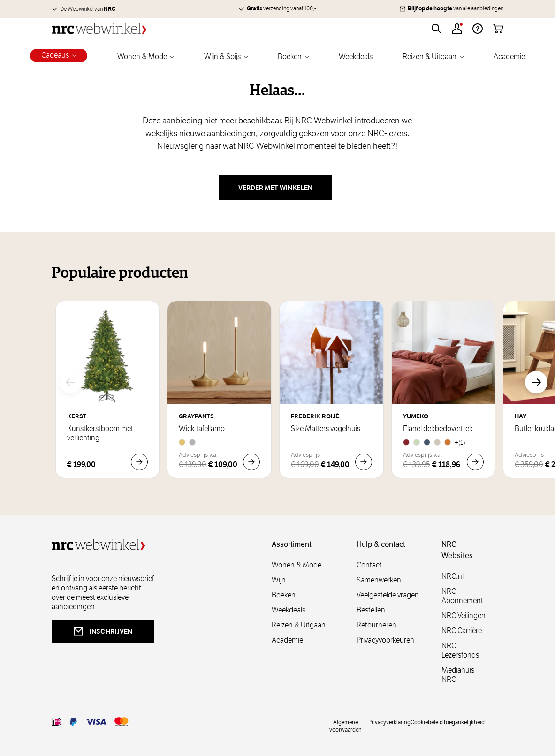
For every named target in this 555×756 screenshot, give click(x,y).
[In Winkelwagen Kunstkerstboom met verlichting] (139, 462)
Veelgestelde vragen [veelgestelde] (388, 595)
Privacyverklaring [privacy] (389, 722)
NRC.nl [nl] (452, 576)
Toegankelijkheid (464, 722)
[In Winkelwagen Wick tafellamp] (251, 462)
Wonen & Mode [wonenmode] (297, 565)
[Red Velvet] (406, 442)
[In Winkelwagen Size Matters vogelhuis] (364, 462)
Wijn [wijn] (279, 580)
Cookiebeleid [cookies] (427, 722)
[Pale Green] (417, 442)
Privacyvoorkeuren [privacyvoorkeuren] (385, 640)
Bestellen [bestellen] (371, 610)
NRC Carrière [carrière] (462, 631)
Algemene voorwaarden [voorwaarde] (346, 726)
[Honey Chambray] (448, 442)
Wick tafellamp (202, 429)
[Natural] (437, 442)
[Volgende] (536, 382)
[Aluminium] (192, 442)
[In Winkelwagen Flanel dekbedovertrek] (475, 462)
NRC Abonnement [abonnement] (462, 596)
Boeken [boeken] (284, 595)
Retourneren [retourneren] (376, 625)
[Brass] (182, 442)
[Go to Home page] (99, 28)
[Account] (457, 29)
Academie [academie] (287, 640)
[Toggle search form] (436, 29)
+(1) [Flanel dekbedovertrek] (460, 442)
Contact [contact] (369, 565)
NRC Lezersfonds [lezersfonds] (460, 650)
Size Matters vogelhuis (326, 429)
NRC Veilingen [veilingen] (464, 616)
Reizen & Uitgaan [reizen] (299, 625)
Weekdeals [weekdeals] (289, 610)
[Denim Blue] (427, 442)
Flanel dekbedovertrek (438, 429)
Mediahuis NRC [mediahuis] (458, 675)
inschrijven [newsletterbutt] (103, 631)
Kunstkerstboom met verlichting (100, 433)
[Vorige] (70, 382)
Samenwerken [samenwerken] (379, 580)
